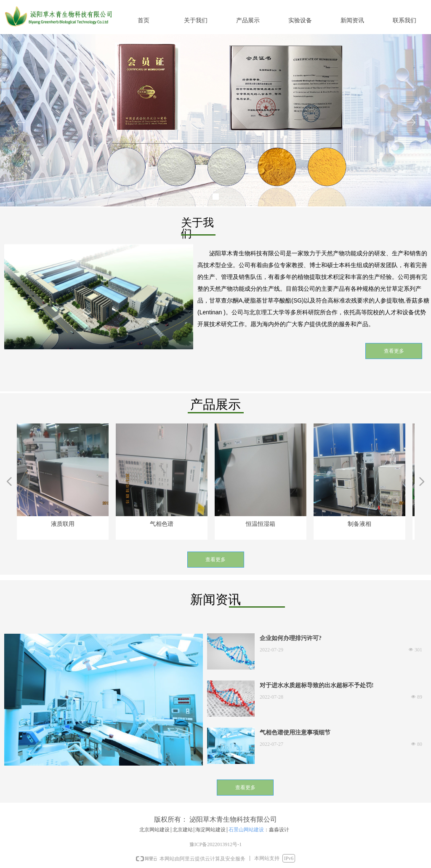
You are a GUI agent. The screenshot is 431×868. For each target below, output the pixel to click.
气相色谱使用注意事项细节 (295, 733)
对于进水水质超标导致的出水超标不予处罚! (317, 685)
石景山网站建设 (246, 829)
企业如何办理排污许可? (291, 638)
